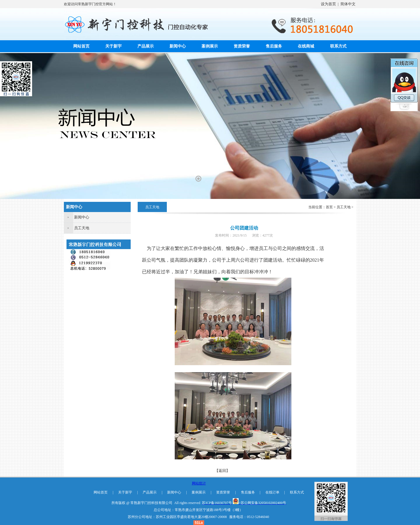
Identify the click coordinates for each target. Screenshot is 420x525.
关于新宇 (113, 46)
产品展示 (146, 46)
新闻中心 (178, 46)
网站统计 (199, 483)
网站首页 (81, 46)
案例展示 (210, 46)
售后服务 (274, 46)
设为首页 (328, 4)
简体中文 (348, 4)
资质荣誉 (242, 46)
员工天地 (82, 228)
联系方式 (338, 46)
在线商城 (306, 46)
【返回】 (222, 471)
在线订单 (272, 492)
